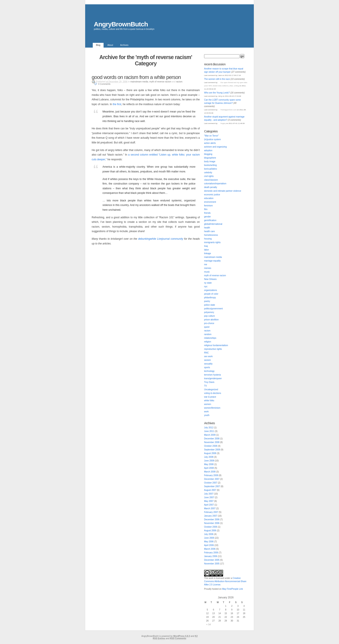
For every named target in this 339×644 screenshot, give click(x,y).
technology (209, 371)
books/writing (210, 165)
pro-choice (209, 323)
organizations (210, 290)
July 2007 (209, 494)
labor (206, 250)
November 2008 (212, 442)
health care (209, 231)
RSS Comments (178, 638)
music (207, 272)
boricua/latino (210, 169)
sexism (207, 360)
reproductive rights (213, 349)
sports (207, 367)
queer (207, 327)
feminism (208, 206)
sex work (208, 356)
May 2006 (209, 542)
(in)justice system (212, 139)
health (207, 228)
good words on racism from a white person (136, 77)
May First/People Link (232, 589)
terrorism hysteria (212, 375)
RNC (206, 353)
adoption (208, 150)
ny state (208, 283)
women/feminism (212, 408)
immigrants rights (212, 242)
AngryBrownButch (121, 24)
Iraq (206, 246)
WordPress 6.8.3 (182, 636)
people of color (211, 294)
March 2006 (210, 549)
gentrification (210, 220)
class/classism (211, 180)
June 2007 (209, 497)
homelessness (211, 235)
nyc (206, 287)
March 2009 (210, 435)
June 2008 (209, 461)
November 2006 (212, 523)
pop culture (209, 316)
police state (210, 305)
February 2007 (211, 512)
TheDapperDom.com (228, 110)
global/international (213, 224)
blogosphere (210, 158)
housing (208, 239)
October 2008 (211, 446)
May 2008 (209, 464)
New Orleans (210, 279)
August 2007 (210, 490)
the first (117, 104)
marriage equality (212, 261)
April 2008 (209, 468)
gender (207, 217)
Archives (124, 45)
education (209, 198)
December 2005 (212, 560)
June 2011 (209, 431)
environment (210, 202)
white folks (209, 401)
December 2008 (212, 439)
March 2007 (210, 508)
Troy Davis (209, 382)
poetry (207, 301)
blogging (208, 154)
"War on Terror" (211, 136)
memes (208, 268)
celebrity (208, 173)
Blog (98, 45)
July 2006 (209, 534)
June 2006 (209, 538)
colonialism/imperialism (215, 184)
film (206, 209)
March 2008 (210, 472)
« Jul (209, 624)
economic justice (212, 195)
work (206, 412)
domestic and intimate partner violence (223, 191)
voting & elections (213, 393)
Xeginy (223, 123)
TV (205, 386)
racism (179, 82)
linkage (208, 253)
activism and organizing (215, 147)
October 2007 (211, 483)
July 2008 (209, 457)
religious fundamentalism (216, 345)
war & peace (210, 397)
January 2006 (211, 556)
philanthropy (210, 298)
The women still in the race (217, 79)
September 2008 (212, 450)
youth (207, 415)
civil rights (209, 176)
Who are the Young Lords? (217, 93)
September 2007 (212, 486)
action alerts (210, 143)
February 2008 (211, 475)
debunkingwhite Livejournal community (161, 239)
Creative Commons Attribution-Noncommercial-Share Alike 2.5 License (225, 581)
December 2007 (212, 479)
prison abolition (211, 320)
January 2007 (211, 516)
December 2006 (212, 520)
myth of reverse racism (160, 82)
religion (208, 342)
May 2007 (209, 501)
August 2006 (210, 531)
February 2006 (211, 553)
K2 (196, 636)
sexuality (208, 364)
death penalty (211, 187)
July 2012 (209, 428)
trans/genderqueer (213, 378)
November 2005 (212, 564)
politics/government (213, 309)
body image (210, 161)
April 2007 (209, 505)
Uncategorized (211, 389)
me (206, 264)
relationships (210, 338)
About (110, 45)
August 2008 (210, 453)
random (208, 334)
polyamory (209, 312)
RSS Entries (159, 638)
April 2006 (209, 545)
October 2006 (211, 527)
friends (207, 213)
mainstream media (139, 82)
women (208, 404)
